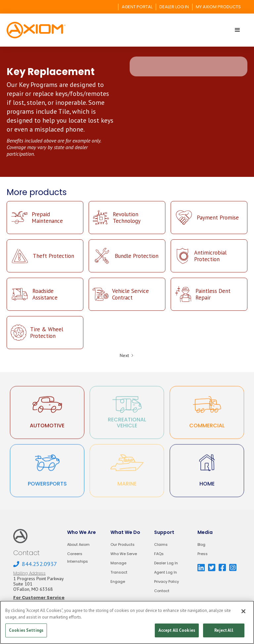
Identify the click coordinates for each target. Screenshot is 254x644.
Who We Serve (124, 554)
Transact (119, 572)
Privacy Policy (167, 582)
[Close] (243, 611)
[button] (237, 30)
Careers (75, 554)
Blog (201, 545)
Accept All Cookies (177, 630)
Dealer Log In (166, 563)
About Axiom (78, 545)
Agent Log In (166, 572)
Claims (161, 545)
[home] (36, 30)
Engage (118, 582)
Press (203, 554)
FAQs (159, 554)
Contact (162, 591)
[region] (127, 622)
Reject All (224, 630)
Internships (78, 562)
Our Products (123, 545)
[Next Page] (127, 355)
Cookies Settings (26, 630)
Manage (118, 563)
